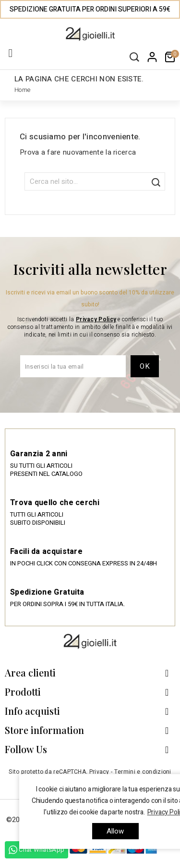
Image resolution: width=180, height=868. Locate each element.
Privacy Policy (96, 319)
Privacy (99, 772)
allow (115, 831)
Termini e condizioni (143, 772)
